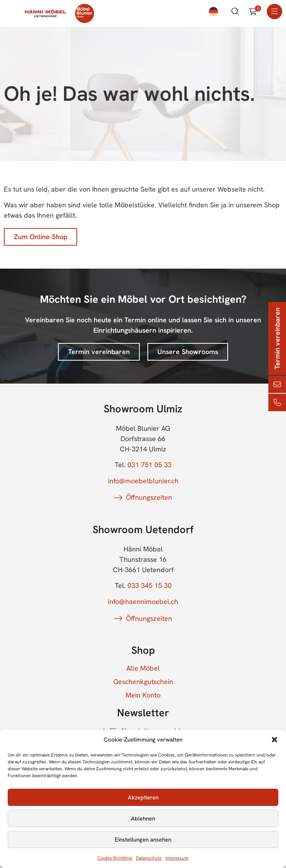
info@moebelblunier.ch (143, 481)
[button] (274, 740)
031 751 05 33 (150, 465)
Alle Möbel (143, 668)
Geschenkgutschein (143, 682)
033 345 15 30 (150, 585)
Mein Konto (143, 695)
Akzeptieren (143, 797)
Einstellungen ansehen (143, 840)
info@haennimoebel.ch (143, 601)
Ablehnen (143, 819)
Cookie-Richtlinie (115, 858)
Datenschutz (149, 858)
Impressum (177, 858)
